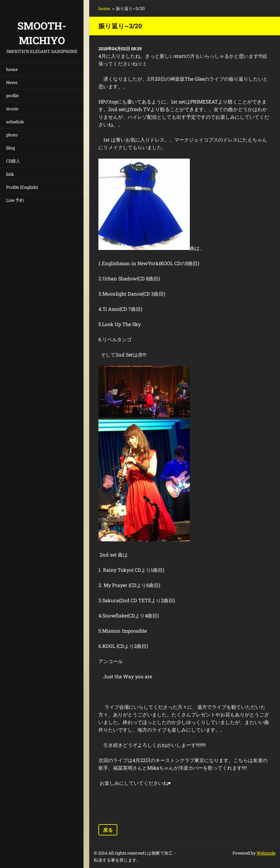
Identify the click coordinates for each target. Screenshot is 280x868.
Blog (11, 148)
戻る (108, 830)
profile (12, 95)
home (12, 69)
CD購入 (13, 161)
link (10, 174)
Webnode (266, 853)
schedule (15, 122)
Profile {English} (22, 187)
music (12, 109)
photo (12, 135)
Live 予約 (15, 200)
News (12, 82)
